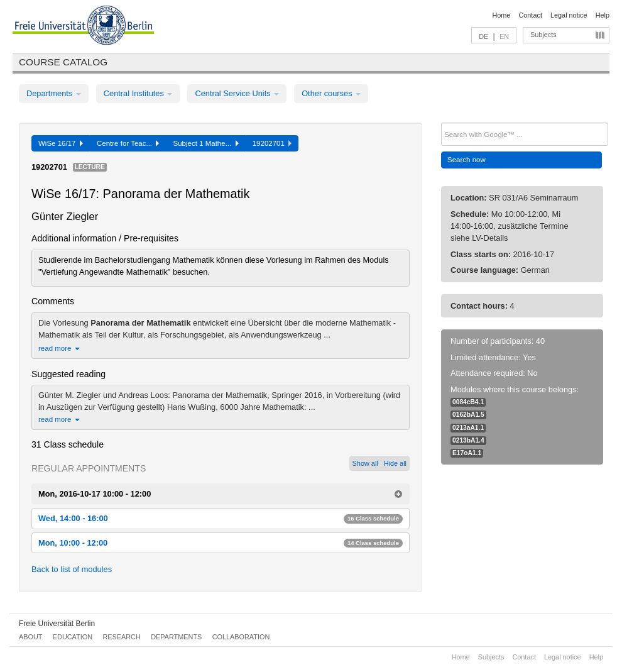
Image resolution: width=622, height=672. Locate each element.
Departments (54, 93)
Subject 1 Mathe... (205, 143)
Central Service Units (237, 93)
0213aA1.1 (468, 428)
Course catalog (63, 62)
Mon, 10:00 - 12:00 (221, 543)
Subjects (543, 35)
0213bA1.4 (468, 440)
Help (603, 15)
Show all (365, 463)
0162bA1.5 (468, 415)
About (30, 637)
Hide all (395, 463)
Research (121, 637)
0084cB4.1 (468, 402)
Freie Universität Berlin (57, 624)
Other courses (331, 93)
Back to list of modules (72, 569)
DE (483, 36)
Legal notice (569, 15)
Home (501, 15)
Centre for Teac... (128, 143)
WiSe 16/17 (61, 143)
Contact (530, 15)
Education (73, 637)
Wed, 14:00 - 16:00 (221, 518)
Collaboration (241, 637)
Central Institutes (138, 93)
